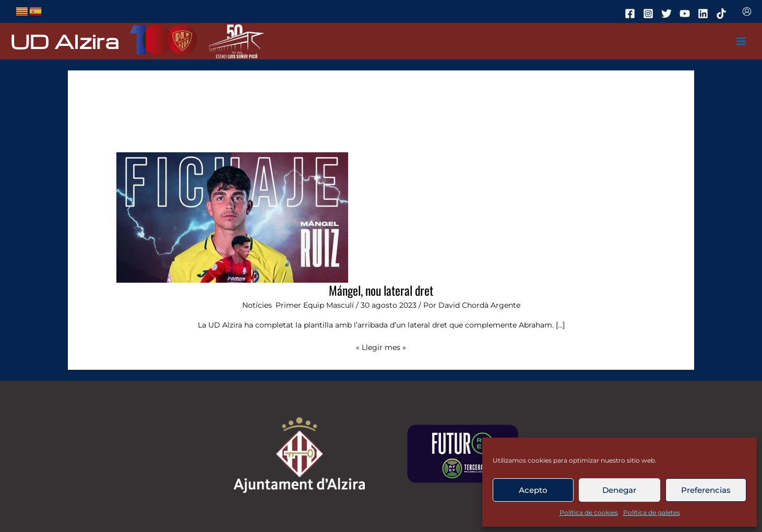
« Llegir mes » (381, 347)
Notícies (257, 305)
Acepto (533, 490)
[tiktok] (723, 14)
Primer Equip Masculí (315, 305)
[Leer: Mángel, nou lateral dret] (232, 217)
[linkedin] (705, 14)
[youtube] (686, 14)
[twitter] (668, 14)
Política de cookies (589, 512)
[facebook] (632, 14)
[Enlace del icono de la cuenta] (747, 11)
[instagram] (650, 14)
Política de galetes (652, 512)
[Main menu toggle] (741, 41)
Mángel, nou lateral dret (381, 290)
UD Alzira (65, 41)
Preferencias (706, 490)
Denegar (619, 490)
